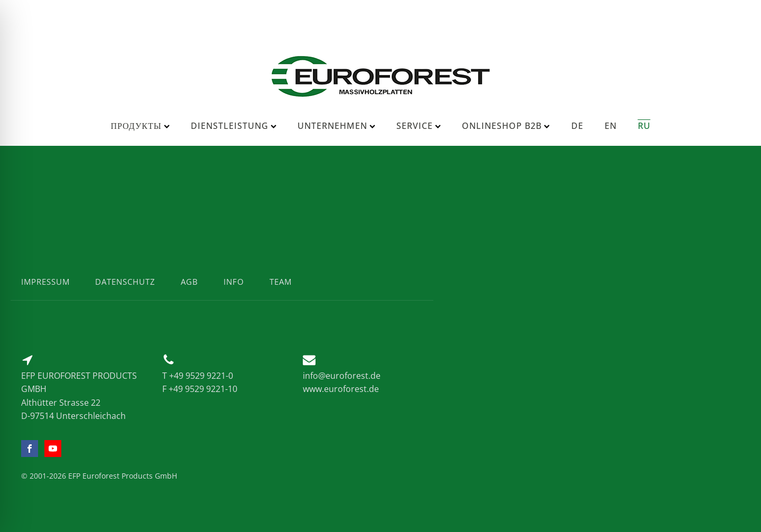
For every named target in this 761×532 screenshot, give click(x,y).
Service (419, 126)
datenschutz (125, 282)
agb (189, 282)
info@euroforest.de (342, 376)
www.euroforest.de (341, 389)
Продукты (140, 126)
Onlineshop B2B (506, 126)
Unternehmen (336, 126)
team (281, 282)
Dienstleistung (234, 126)
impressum (45, 282)
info (234, 282)
